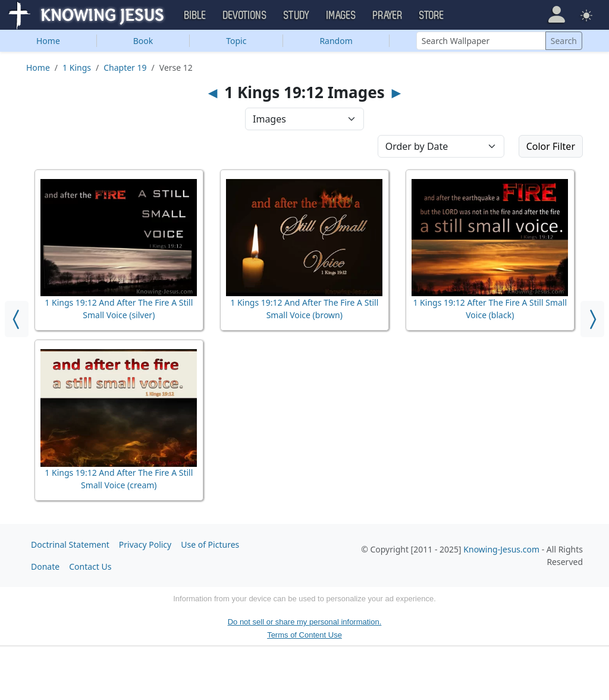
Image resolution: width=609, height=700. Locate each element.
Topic (236, 41)
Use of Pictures (210, 544)
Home (48, 41)
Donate (45, 566)
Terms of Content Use (304, 635)
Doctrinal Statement (70, 544)
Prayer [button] (388, 15)
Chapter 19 (125, 68)
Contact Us (90, 566)
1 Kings (77, 68)
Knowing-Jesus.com (501, 549)
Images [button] (341, 15)
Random (336, 41)
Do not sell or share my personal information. (305, 622)
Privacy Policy (145, 544)
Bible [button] (195, 15)
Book (143, 41)
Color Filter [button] (551, 146)
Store (432, 15)
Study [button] (297, 15)
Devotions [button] (245, 15)
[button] (556, 15)
